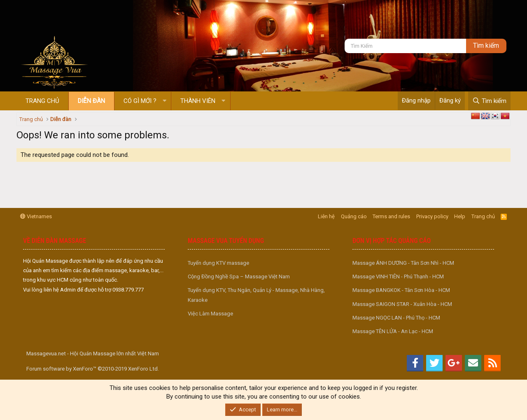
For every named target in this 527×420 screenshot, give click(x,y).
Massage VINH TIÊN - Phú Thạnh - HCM (398, 276)
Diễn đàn (91, 101)
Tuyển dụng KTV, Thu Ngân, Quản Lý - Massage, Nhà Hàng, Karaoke (256, 295)
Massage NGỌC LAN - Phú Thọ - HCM (396, 318)
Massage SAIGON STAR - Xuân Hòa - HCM (402, 304)
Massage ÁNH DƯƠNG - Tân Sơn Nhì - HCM (403, 263)
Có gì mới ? (140, 101)
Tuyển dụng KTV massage (218, 263)
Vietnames (36, 216)
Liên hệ (326, 216)
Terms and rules (391, 216)
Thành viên (198, 101)
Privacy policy (432, 216)
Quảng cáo (354, 216)
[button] (164, 101)
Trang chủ (42, 101)
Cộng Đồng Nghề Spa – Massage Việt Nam (239, 276)
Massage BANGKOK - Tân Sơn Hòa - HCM (401, 290)
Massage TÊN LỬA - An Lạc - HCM (393, 331)
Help (460, 216)
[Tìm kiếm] (405, 46)
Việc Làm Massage (210, 314)
